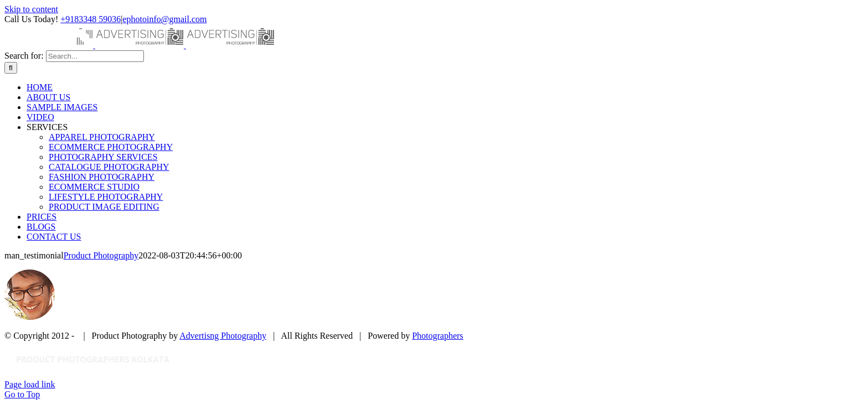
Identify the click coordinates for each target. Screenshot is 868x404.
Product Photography (101, 255)
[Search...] (95, 56)
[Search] (11, 68)
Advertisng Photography (223, 336)
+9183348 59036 (91, 19)
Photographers (437, 336)
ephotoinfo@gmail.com (164, 19)
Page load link (30, 384)
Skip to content (31, 9)
